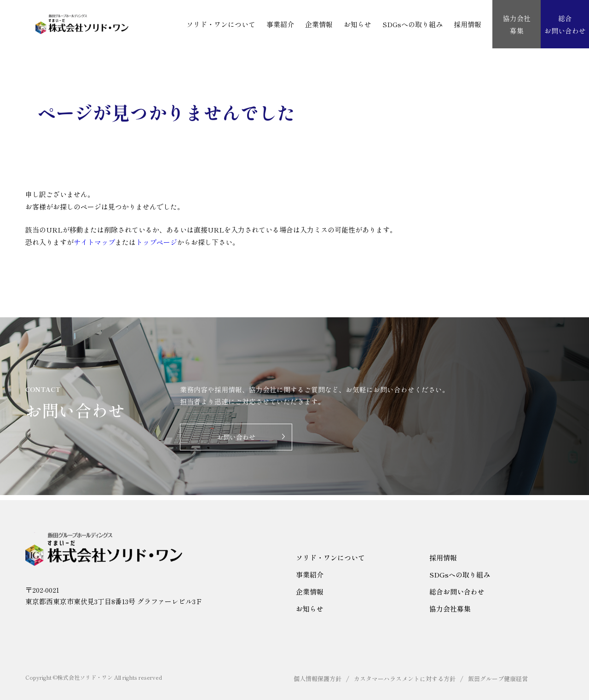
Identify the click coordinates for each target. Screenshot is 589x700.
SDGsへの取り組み (413, 24)
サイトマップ (94, 242)
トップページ (156, 242)
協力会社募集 (450, 609)
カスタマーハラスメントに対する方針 (405, 679)
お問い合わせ (236, 440)
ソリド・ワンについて (221, 24)
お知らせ (358, 24)
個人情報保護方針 (318, 679)
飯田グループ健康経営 (498, 679)
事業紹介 (280, 24)
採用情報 (468, 24)
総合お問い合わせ (457, 592)
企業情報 (319, 24)
